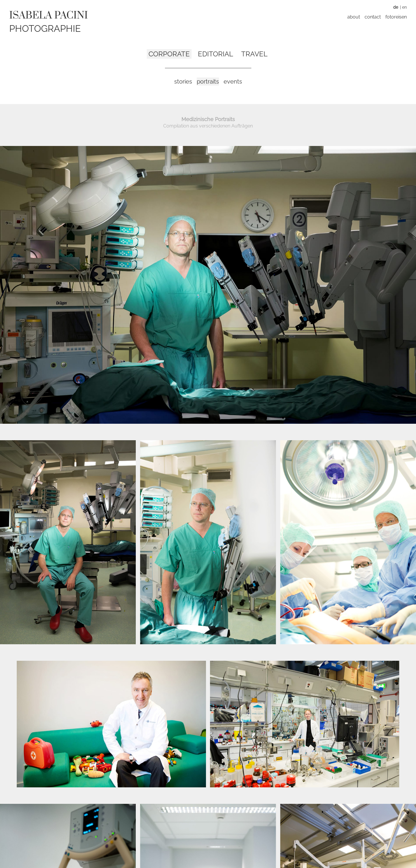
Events (233, 82)
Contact (373, 17)
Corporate (169, 54)
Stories (183, 82)
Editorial (216, 54)
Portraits (208, 82)
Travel (254, 54)
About (354, 17)
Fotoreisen (396, 17)
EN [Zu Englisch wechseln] (404, 7)
